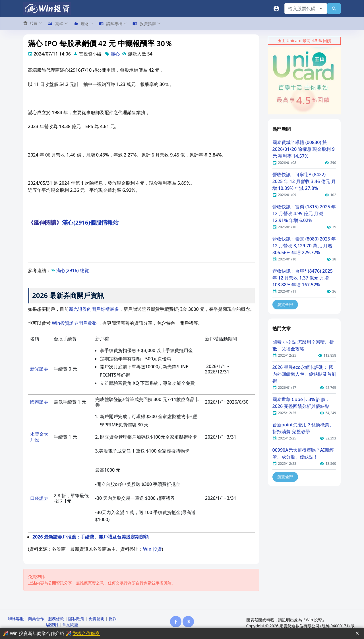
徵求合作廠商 (86, 633)
